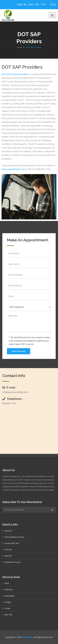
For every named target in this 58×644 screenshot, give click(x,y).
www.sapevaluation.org (13, 169)
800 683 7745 (9, 403)
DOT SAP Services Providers (15, 74)
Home (19, 47)
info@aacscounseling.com (15, 392)
